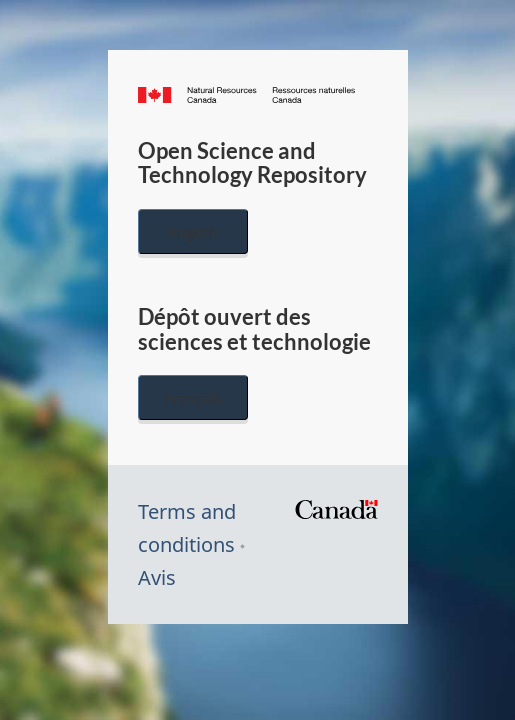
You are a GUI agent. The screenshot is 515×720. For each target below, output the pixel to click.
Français (193, 397)
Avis (157, 577)
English (193, 231)
